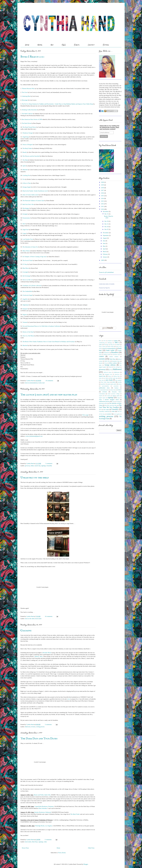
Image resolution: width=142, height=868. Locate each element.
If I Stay (25, 264)
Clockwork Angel (27, 295)
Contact (91, 45)
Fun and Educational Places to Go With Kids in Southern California (41, 326)
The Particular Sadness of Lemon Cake (33, 201)
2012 (103, 204)
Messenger (25, 100)
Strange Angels (27, 187)
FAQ (64, 45)
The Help (25, 160)
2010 (103, 209)
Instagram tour (108, 374)
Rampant (25, 309)
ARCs (117, 343)
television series (103, 403)
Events (77, 45)
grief (110, 370)
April (104, 249)
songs (119, 398)
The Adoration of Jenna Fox (30, 247)
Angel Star (25, 230)
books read (41, 383)
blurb (118, 345)
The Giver (25, 92)
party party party (112, 384)
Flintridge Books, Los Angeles (44, 826)
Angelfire (25, 299)
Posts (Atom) (62, 853)
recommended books (104, 390)
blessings (106, 345)
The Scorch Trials (27, 260)
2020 (103, 182)
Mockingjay (26, 208)
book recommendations (31, 383)
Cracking (26, 631)
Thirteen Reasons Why (28, 89)
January (105, 257)
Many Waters (26, 251)
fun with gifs (117, 367)
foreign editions (110, 365)
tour (69, 699)
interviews (117, 374)
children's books (107, 355)
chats (100, 355)
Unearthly (49, 466)
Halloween (117, 372)
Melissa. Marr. (39, 656)
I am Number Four (28, 239)
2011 (102, 206)
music (100, 378)
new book (109, 380)
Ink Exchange (26, 276)
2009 (103, 260)
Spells (24, 166)
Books (40, 45)
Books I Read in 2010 (32, 57)
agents (116, 341)
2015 (103, 196)
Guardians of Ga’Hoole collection (32, 286)
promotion (116, 386)
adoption (110, 341)
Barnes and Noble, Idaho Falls (42, 795)
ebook (101, 363)
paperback (103, 384)
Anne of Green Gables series (30, 195)
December (106, 212)
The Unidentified (27, 291)
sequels (101, 396)
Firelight (25, 214)
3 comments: (49, 724)
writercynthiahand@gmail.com (34, 436)
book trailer (38, 619)
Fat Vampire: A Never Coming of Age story (35, 257)
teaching (118, 402)
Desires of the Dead (28, 332)
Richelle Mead (47, 653)
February (105, 254)
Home (27, 45)
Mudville (25, 170)
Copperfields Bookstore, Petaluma (44, 806)
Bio (52, 45)
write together (117, 414)
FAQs (106, 363)
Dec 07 (106, 229)
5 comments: (49, 463)
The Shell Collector (27, 114)
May (104, 246)
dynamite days (116, 361)
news (114, 382)
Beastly (25, 152)
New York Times (105, 382)
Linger (24, 233)
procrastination (105, 386)
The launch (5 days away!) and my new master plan (49, 395)
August (105, 238)
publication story (104, 388)
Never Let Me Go (27, 280)
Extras (106, 45)
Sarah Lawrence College (114, 394)
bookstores (106, 353)
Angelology (26, 137)
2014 (103, 198)
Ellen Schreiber (43, 808)
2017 (103, 190)
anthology (110, 343)
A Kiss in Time (27, 183)
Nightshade (26, 305)
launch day (38, 466)
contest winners (114, 357)
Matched (25, 345)
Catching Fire (26, 175)
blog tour (113, 345)
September (106, 235)
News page (85, 415)
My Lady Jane (114, 378)
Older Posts (91, 848)
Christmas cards (116, 355)
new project (119, 380)
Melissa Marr (117, 376)
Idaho (32, 466)
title (100, 410)
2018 (103, 188)
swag (113, 402)
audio (100, 345)
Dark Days (35, 842)
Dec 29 (106, 221)
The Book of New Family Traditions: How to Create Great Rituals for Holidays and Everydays (49, 342)
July (104, 241)
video (45, 842)
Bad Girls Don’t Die (28, 204)
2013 (103, 201)
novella (120, 382)
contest (101, 356)
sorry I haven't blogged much (109, 400)
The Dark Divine (27, 123)
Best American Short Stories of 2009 (32, 119)
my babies (106, 378)
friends (110, 367)
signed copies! (102, 398)
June (104, 243)
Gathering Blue (26, 96)
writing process (40, 727)
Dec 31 (106, 214)
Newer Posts (25, 848)
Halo (24, 224)
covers (102, 359)
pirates (120, 384)
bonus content (102, 347)
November (106, 233)
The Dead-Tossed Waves (29, 127)
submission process (104, 401)
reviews (119, 390)
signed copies (116, 396)
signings (43, 466)
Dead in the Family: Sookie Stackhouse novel (35, 191)
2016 (103, 193)
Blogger (86, 864)
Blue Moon (26, 268)
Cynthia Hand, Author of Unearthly (107, 284)
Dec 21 (106, 224)
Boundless (115, 352)
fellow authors (113, 363)
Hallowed (28, 727)
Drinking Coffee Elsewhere (29, 110)
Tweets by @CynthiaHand (106, 272)
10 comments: (50, 381)
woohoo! (109, 414)
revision (33, 727)
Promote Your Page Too (104, 288)
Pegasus (25, 315)
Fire (24, 179)
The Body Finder (27, 148)
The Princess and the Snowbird (31, 156)
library (110, 376)
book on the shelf (30, 619)
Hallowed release (108, 372)
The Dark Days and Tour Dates (39, 739)
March (105, 252)
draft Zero (107, 361)
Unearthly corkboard (104, 411)
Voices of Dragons (28, 145)
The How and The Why (111, 405)
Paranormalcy (26, 218)
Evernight (25, 272)
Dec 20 (106, 227)
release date (113, 390)
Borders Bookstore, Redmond (43, 812)
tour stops (106, 409)
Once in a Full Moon (28, 336)
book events (111, 347)
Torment (25, 322)
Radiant (116, 388)
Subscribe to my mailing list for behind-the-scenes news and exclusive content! (109, 127)
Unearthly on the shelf (35, 478)
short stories (107, 396)
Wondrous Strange (28, 133)
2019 (103, 185)
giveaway (28, 466)
